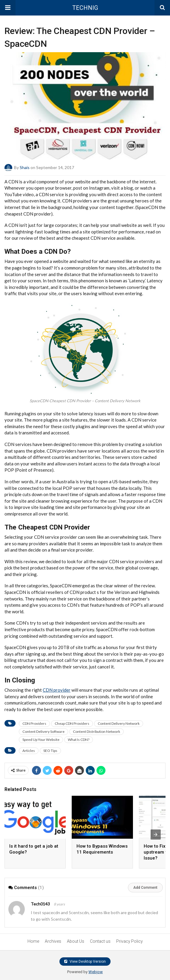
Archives (53, 941)
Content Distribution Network (97, 731)
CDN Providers (34, 723)
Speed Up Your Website (41, 740)
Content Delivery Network (119, 723)
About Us (76, 941)
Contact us (100, 941)
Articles (29, 751)
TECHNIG (85, 8)
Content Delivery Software (43, 731)
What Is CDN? (79, 740)
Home (33, 941)
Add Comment (145, 888)
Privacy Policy (130, 941)
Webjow (96, 972)
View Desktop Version (85, 962)
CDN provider (57, 690)
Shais (25, 167)
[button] (8, 8)
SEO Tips (50, 751)
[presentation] (156, 835)
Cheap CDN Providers (72, 723)
